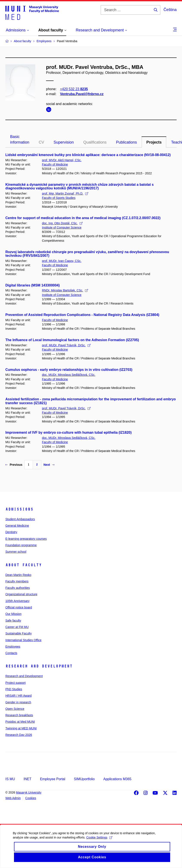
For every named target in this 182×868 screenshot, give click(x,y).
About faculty (24, 565)
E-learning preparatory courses (26, 539)
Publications (126, 142)
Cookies (31, 798)
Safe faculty (13, 620)
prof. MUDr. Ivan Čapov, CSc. (62, 261)
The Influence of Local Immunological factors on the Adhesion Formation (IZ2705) (72, 340)
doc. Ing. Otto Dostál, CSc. (62, 223)
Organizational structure (21, 594)
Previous (14, 465)
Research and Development (39, 666)
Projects (154, 142)
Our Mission (13, 614)
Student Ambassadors (20, 519)
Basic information (20, 139)
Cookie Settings (99, 844)
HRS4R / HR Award (19, 696)
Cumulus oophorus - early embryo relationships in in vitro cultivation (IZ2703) (69, 370)
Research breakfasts (19, 715)
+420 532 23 (74, 89)
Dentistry (11, 532)
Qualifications (95, 142)
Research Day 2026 (19, 735)
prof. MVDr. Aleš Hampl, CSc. (62, 160)
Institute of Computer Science (62, 227)
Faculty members (17, 581)
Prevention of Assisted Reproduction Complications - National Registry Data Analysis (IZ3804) (82, 315)
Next (49, 465)
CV (41, 142)
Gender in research (18, 702)
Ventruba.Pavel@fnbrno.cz (82, 94)
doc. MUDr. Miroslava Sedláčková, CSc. (69, 375)
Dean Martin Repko (18, 575)
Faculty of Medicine (55, 164)
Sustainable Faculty (19, 633)
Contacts (11, 653)
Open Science (15, 709)
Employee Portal (53, 779)
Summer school (16, 552)
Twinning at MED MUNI (21, 728)
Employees (13, 647)
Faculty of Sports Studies (59, 198)
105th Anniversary (17, 601)
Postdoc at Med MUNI (20, 722)
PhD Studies (14, 689)
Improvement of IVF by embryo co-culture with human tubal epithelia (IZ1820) (69, 432)
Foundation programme (21, 545)
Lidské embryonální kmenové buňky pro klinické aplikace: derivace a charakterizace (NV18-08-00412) (88, 155)
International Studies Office (23, 640)
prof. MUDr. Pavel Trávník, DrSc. (66, 345)
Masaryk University (29, 792)
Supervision (64, 142)
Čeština (170, 10)
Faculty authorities (18, 588)
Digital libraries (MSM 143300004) (33, 285)
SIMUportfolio (84, 779)
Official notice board (19, 607)
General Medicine (17, 526)
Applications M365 (117, 779)
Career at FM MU (17, 627)
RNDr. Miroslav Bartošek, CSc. (65, 290)
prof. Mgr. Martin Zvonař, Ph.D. (65, 193)
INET (27, 779)
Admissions (19, 509)
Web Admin (13, 798)
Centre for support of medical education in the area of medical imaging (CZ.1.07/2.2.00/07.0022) (83, 218)
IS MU (10, 779)
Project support (15, 683)
